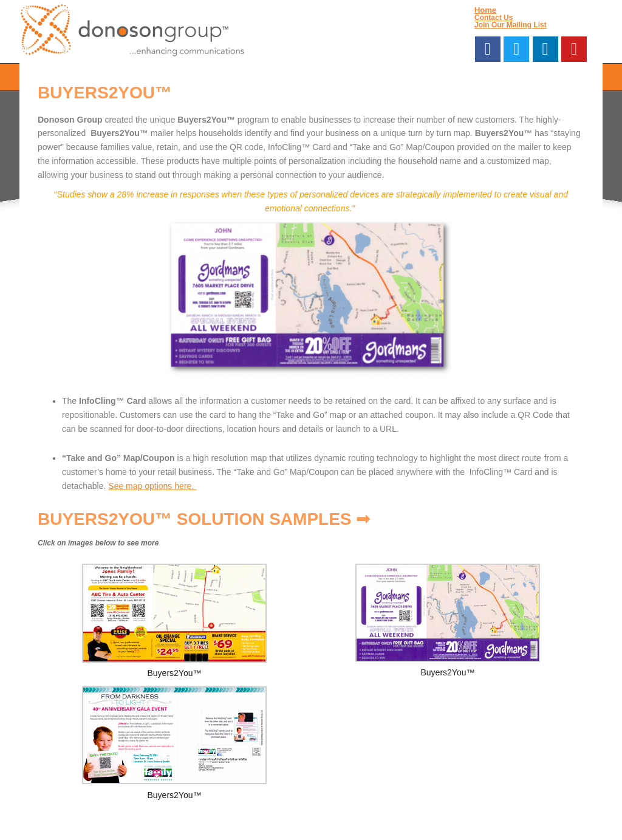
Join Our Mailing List (511, 25)
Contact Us (494, 18)
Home (485, 10)
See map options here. (152, 486)
